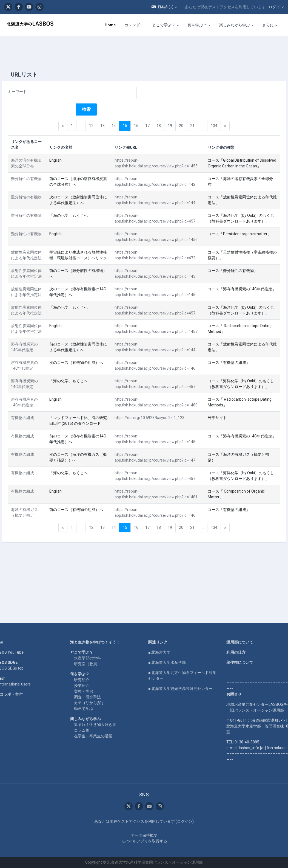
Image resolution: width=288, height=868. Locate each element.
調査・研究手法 (93, 686)
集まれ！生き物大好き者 (101, 713)
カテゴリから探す (95, 691)
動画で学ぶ (90, 697)
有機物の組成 (36, 447)
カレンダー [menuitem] (134, 25)
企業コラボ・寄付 (19, 683)
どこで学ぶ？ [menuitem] (164, 25)
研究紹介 (88, 668)
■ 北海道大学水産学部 (167, 651)
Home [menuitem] (110, 25)
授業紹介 (88, 674)
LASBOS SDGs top (20, 657)
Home (10, 631)
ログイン (276, 7)
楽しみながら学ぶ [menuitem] (235, 25)
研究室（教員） (93, 652)
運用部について (233, 631)
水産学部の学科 (93, 647)
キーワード (30, 75)
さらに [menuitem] (268, 25)
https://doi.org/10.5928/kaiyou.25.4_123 (149, 447)
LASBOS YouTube (20, 641)
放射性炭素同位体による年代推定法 (38, 253)
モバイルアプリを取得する (144, 841)
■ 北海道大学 (159, 641)
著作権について (233, 651)
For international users (23, 673)
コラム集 (88, 719)
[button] (164, 7)
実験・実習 (90, 680)
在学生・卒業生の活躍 (99, 724)
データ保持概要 (144, 835)
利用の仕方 (230, 641)
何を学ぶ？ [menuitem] (197, 25)
